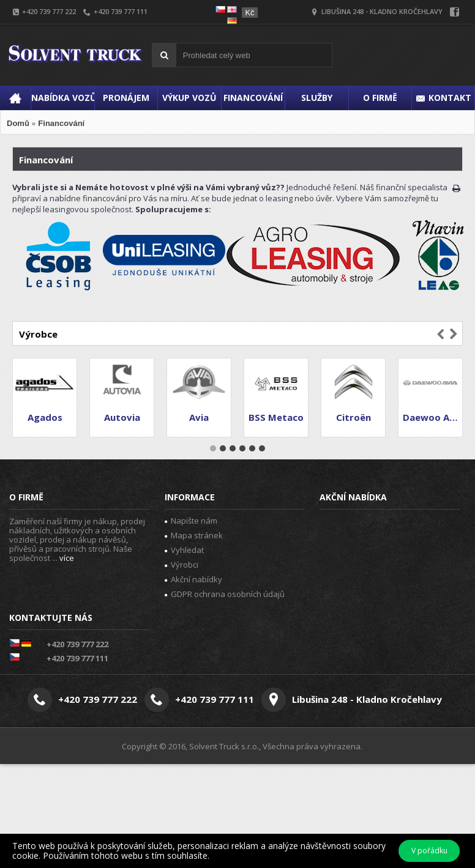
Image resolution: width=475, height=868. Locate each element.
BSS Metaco (276, 417)
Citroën (353, 417)
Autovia (122, 417)
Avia (199, 417)
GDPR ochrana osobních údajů (225, 594)
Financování (61, 123)
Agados (45, 417)
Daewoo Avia (432, 417)
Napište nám (191, 521)
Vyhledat (184, 550)
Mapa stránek (194, 535)
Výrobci (181, 565)
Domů (18, 123)
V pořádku (429, 851)
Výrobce (38, 334)
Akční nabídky (193, 579)
